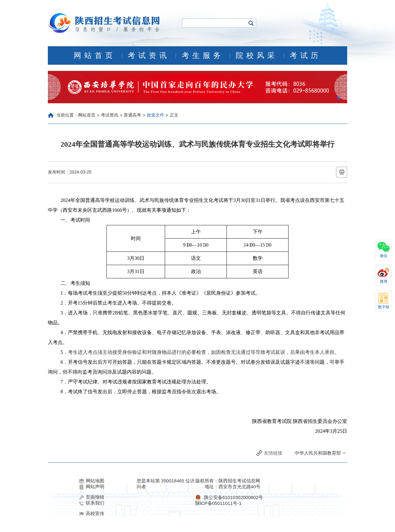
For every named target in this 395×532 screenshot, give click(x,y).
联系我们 (91, 503)
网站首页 (95, 55)
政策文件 (156, 115)
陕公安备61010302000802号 (234, 497)
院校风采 (257, 55)
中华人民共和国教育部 (318, 453)
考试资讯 (149, 55)
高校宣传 (91, 514)
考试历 (306, 55)
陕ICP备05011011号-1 (218, 503)
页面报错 (91, 497)
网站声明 (91, 487)
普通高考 (132, 115)
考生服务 (203, 55)
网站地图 (91, 481)
